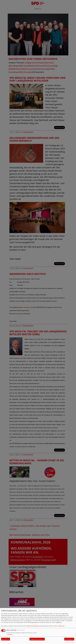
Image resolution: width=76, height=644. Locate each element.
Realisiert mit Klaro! (70, 642)
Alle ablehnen (6, 639)
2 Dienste (9, 634)
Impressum (61, 626)
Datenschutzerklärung (33, 626)
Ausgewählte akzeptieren (37, 639)
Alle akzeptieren (69, 639)
